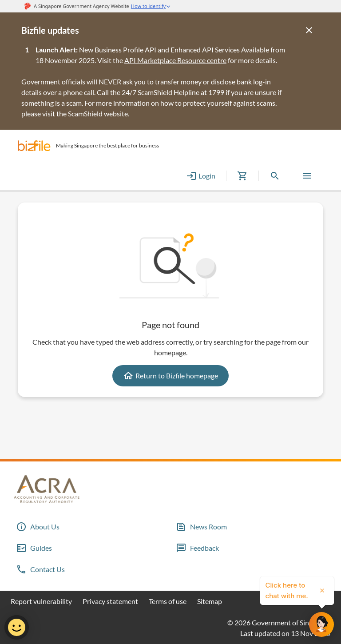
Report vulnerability (41, 601)
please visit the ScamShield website (75, 113)
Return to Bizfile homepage (170, 376)
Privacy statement (110, 601)
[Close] (309, 30)
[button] (34, 146)
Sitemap (210, 601)
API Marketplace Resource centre (175, 60)
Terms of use (168, 601)
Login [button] (201, 176)
